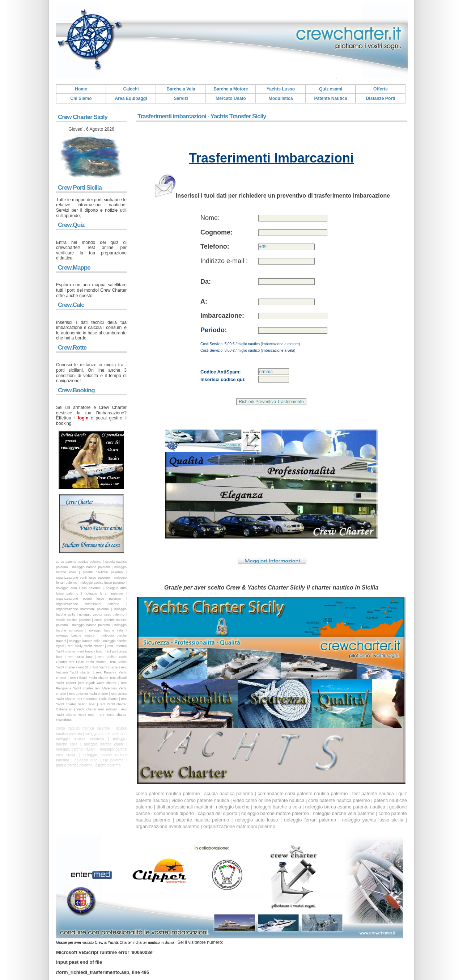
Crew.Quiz (71, 225)
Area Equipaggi (131, 98)
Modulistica (281, 98)
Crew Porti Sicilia (80, 188)
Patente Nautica (330, 98)
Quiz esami (331, 89)
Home (81, 89)
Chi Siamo (81, 98)
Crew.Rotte (72, 348)
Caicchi (131, 89)
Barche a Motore (231, 89)
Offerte (381, 89)
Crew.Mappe (74, 268)
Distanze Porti (380, 98)
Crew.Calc (71, 305)
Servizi (181, 98)
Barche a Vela (181, 89)
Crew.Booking (76, 390)
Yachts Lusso (281, 89)
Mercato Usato (231, 98)
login (83, 418)
